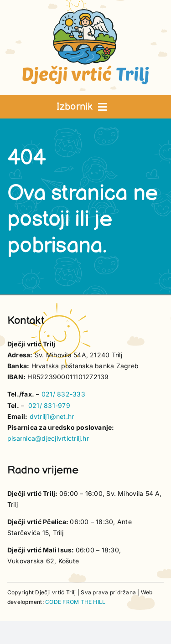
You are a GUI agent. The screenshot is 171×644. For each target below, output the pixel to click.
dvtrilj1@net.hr (52, 416)
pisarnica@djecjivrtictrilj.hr (48, 438)
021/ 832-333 (63, 394)
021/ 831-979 (49, 405)
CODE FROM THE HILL (75, 602)
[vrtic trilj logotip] (86, 12)
